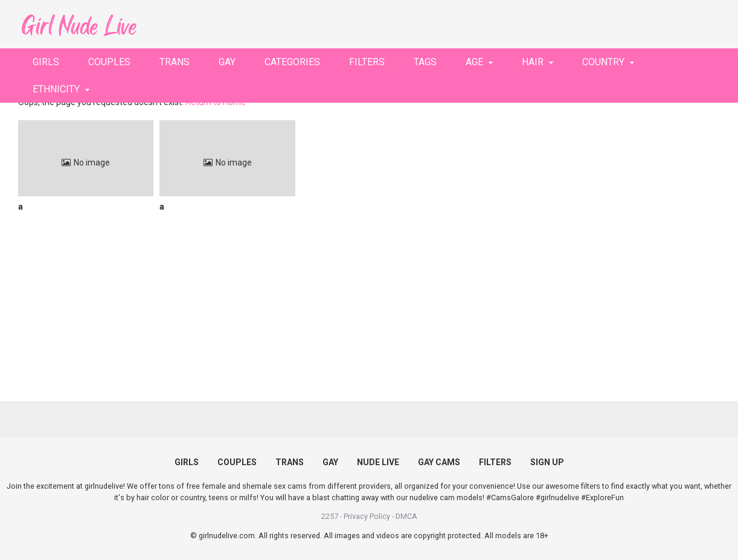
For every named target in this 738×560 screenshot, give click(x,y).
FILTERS (367, 62)
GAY (227, 62)
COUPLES (109, 62)
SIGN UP (547, 462)
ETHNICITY (56, 89)
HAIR (533, 62)
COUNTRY (603, 62)
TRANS (175, 62)
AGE (474, 62)
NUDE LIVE (378, 462)
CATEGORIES (292, 62)
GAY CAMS (439, 462)
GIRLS (46, 62)
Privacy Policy (367, 516)
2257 (330, 516)
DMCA (406, 516)
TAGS (425, 62)
